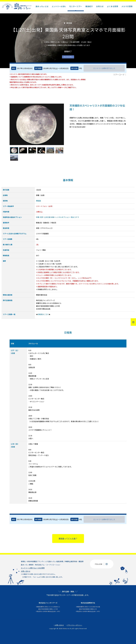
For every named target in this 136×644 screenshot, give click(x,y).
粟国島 (38, 201)
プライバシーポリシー (74, 625)
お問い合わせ (26, 571)
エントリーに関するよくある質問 (33, 568)
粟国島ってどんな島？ (68, 539)
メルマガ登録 (127, 6)
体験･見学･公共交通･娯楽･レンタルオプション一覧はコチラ (58, 217)
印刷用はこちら (43, 314)
